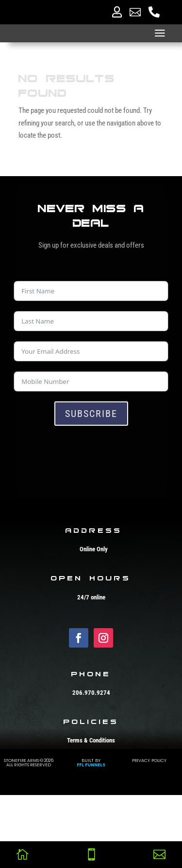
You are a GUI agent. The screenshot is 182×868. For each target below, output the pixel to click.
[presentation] (87, 454)
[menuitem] (117, 12)
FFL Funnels (91, 835)
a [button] (160, 33)
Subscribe (91, 414)
